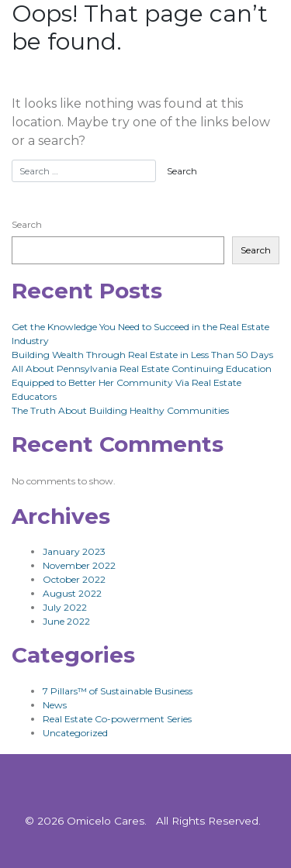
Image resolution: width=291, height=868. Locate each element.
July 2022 (65, 607)
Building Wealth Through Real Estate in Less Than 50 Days (142, 355)
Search (27, 224)
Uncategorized (75, 733)
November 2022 (79, 565)
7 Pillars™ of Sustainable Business (118, 691)
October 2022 (74, 579)
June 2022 (66, 621)
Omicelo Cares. (107, 821)
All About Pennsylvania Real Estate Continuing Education (142, 369)
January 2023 (74, 551)
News (55, 705)
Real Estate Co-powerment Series (117, 719)
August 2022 (72, 593)
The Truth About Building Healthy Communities (120, 410)
